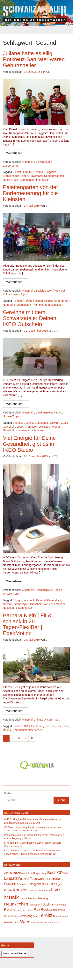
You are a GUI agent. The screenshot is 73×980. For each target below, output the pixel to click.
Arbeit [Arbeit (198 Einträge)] (17, 873)
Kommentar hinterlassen (35, 180)
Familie (28, 172)
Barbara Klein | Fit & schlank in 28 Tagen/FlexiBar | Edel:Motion (27, 624)
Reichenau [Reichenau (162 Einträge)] (61, 905)
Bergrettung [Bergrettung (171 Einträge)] (40, 873)
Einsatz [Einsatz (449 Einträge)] (11, 878)
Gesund (38, 172)
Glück (64, 423)
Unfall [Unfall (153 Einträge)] (65, 916)
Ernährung (38, 726)
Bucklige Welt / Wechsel (50, 291)
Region (58, 413)
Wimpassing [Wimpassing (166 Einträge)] (55, 922)
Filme (39, 720)
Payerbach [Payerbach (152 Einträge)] (34, 905)
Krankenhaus (11, 176)
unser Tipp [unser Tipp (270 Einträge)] (12, 922)
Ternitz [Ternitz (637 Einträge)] (46, 915)
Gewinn (55, 423)
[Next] (32, 738)
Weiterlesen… (16, 153)
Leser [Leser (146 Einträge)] (47, 891)
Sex (59, 726)
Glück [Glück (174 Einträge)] (45, 884)
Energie (17, 423)
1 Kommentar (24, 608)
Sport (66, 726)
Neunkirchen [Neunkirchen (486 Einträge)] (16, 904)
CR (48, 72)
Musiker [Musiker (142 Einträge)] (24, 898)
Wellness (44, 427)
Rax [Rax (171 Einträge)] (52, 905)
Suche (8, 793)
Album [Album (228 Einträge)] (8, 873)
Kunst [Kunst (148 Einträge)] (32, 891)
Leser (20, 427)
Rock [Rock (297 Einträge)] (45, 910)
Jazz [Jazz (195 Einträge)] (52, 884)
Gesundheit (42, 423)
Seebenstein (24, 305)
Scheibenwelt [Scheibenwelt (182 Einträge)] (57, 910)
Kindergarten (61, 301)
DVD (27, 726)
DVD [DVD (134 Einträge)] (66, 873)
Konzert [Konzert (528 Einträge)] (20, 890)
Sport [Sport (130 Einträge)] (35, 916)
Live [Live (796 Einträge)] (55, 890)
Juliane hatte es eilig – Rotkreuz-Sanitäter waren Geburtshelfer (34, 59)
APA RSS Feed (18, 813)
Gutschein (9, 427)
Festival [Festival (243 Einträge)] (24, 879)
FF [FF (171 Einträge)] (47, 879)
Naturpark (9, 305)
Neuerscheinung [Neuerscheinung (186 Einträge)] (38, 898)
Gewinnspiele (44, 413)
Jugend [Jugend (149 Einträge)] (59, 884)
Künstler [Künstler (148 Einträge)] (39, 891)
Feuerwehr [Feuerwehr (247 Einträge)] (37, 879)
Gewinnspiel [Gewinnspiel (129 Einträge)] (22, 884)
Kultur (6, 294)
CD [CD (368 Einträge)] (60, 873)
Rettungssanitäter (55, 176)
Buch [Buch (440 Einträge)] (52, 873)
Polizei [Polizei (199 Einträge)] (45, 905)
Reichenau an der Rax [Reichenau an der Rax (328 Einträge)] (22, 909)
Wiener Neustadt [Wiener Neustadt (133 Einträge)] (39, 923)
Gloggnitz (50, 172)
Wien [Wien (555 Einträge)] (25, 922)
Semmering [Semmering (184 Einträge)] (25, 916)
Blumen (17, 301)
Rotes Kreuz (10, 180)
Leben (24, 176)
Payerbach (36, 176)
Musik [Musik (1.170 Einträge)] (12, 897)
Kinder (48, 301)
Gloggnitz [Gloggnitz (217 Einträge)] (35, 884)
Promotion (31, 427)
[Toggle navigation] (37, 30)
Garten (28, 301)
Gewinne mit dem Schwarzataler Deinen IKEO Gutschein (30, 318)
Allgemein (28, 162)
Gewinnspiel (21, 604)
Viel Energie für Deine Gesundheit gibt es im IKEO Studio (29, 444)
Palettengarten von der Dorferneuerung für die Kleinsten (30, 193)
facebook (29, 600)
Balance (18, 726)
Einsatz (17, 172)
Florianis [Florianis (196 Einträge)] (55, 879)
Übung (7, 730)
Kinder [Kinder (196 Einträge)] (8, 890)
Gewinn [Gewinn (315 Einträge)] (10, 884)
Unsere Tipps (19, 294)
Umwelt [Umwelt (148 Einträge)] (57, 916)
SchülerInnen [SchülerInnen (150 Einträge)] (11, 916)
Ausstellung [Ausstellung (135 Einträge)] (27, 873)
